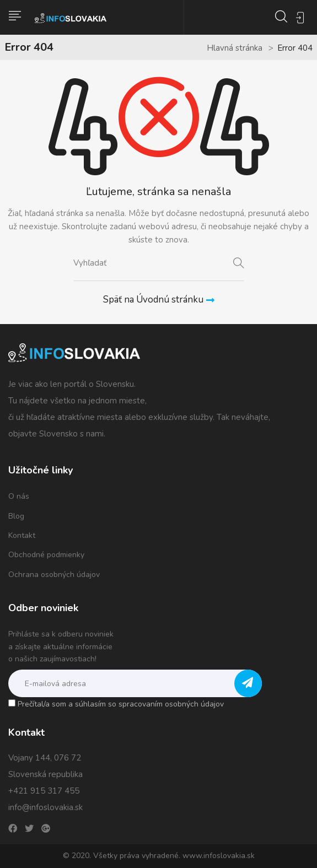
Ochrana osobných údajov (54, 575)
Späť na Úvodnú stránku (159, 300)
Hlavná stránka (235, 48)
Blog (16, 516)
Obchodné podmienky (46, 555)
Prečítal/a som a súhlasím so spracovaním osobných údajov (121, 704)
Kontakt (22, 535)
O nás (19, 496)
